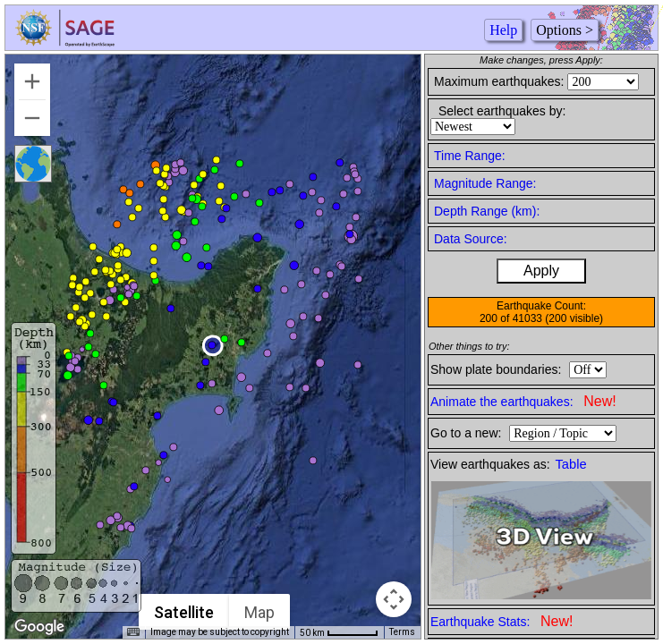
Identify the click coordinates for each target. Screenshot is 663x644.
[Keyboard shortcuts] (133, 632)
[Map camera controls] (394, 599)
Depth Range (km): (487, 211)
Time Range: (470, 156)
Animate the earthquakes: (523, 401)
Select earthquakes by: (502, 111)
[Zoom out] (32, 118)
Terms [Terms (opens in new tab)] (402, 632)
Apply (541, 271)
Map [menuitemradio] (259, 612)
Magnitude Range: (485, 183)
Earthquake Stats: (501, 621)
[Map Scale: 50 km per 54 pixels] (339, 632)
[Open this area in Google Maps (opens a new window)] (39, 627)
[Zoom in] (32, 81)
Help (503, 30)
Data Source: (471, 239)
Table (571, 464)
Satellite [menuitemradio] (184, 612)
